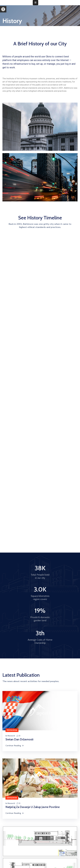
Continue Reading (15, 746)
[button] (3, 9)
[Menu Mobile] (35, 3)
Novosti (11, 736)
